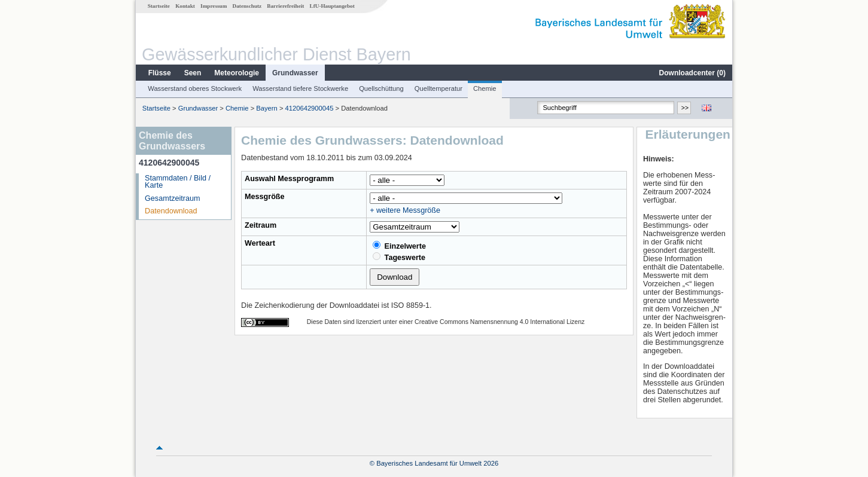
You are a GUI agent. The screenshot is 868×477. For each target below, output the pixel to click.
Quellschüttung (381, 88)
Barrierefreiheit (285, 6)
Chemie (485, 88)
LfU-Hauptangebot (332, 6)
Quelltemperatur (438, 88)
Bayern (267, 108)
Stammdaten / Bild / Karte (178, 182)
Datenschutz (247, 6)
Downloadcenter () (692, 73)
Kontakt (185, 6)
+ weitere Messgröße (405, 210)
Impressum (214, 6)
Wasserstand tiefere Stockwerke (300, 88)
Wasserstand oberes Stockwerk (195, 88)
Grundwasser (295, 73)
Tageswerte (399, 257)
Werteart (260, 243)
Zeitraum (261, 225)
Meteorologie (237, 73)
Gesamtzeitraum (172, 198)
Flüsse (160, 73)
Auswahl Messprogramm (289, 179)
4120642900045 (310, 108)
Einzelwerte (399, 246)
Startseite (159, 6)
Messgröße (265, 197)
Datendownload (171, 211)
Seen (193, 73)
